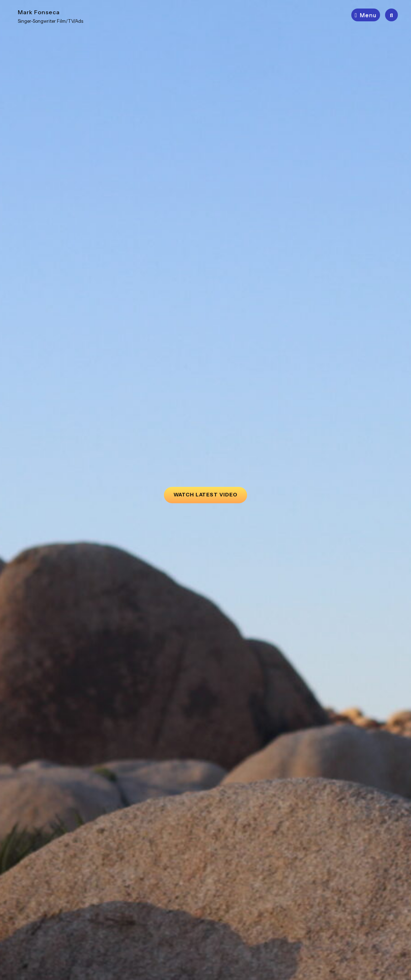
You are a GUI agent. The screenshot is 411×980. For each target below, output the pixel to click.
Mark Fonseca (39, 12)
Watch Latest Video (210, 492)
